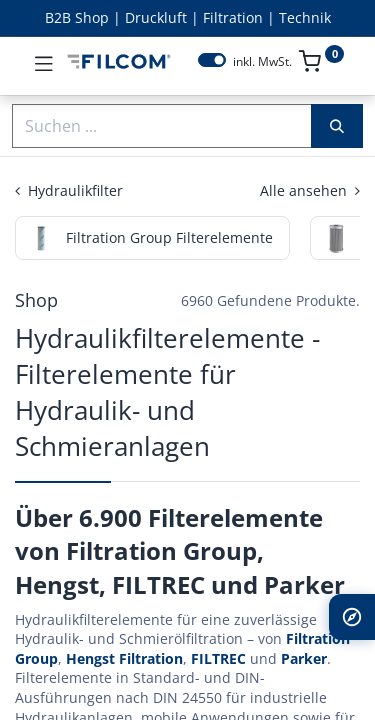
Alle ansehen (310, 190)
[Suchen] (337, 126)
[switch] (212, 60)
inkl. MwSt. (262, 62)
